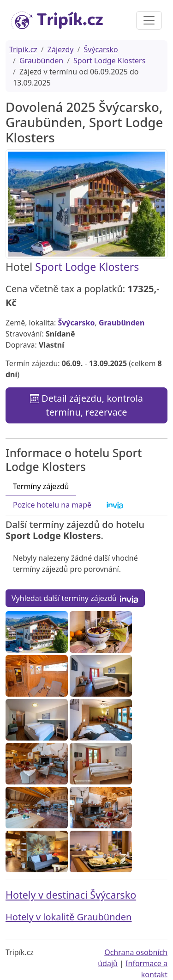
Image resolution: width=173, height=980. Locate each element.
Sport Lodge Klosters (109, 61)
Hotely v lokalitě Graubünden (69, 917)
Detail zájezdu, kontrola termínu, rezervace (86, 405)
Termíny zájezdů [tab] (41, 486)
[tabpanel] (86, 564)
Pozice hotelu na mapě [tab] (52, 505)
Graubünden (41, 61)
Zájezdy (61, 49)
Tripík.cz (23, 49)
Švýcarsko (101, 49)
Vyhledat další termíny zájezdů (75, 598)
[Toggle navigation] (149, 20)
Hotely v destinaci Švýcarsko (71, 895)
